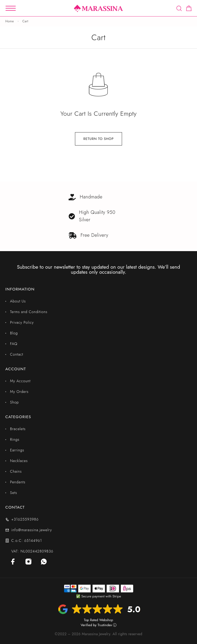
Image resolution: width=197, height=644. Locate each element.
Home (10, 21)
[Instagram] (28, 562)
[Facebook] (13, 562)
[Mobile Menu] (11, 8)
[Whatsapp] (44, 562)
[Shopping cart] (189, 9)
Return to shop (98, 139)
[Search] (179, 8)
